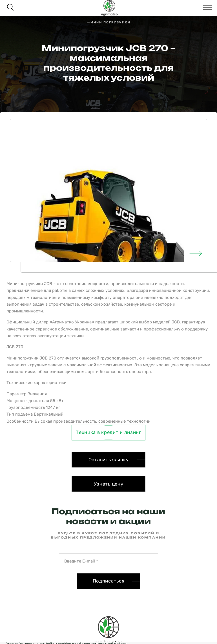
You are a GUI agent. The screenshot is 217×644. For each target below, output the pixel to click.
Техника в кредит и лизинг (108, 432)
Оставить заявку (109, 460)
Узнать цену (109, 484)
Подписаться (109, 581)
